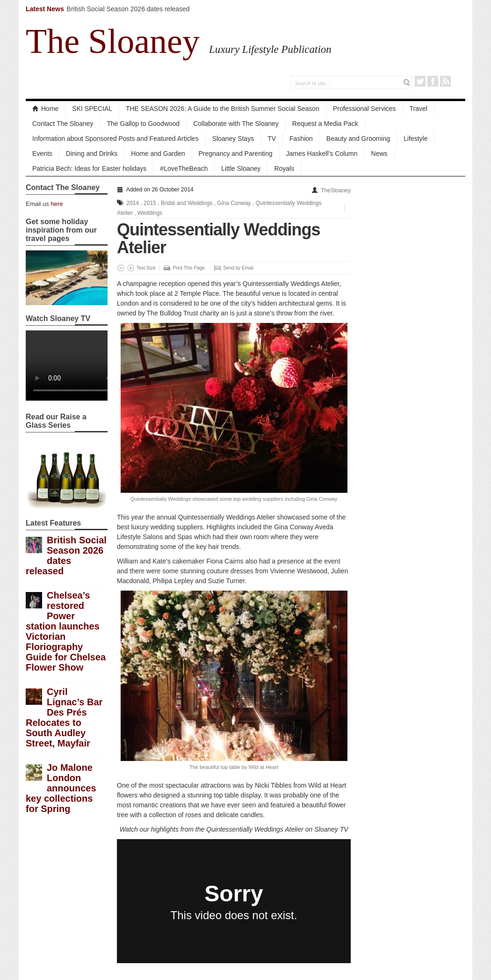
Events (42, 154)
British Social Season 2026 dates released (128, 9)
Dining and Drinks (92, 154)
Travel (419, 109)
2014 (133, 203)
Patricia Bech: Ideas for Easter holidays (89, 168)
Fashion (301, 139)
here (57, 204)
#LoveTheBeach (184, 168)
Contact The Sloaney (63, 124)
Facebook (433, 81)
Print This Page (189, 268)
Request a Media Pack (325, 124)
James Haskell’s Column (322, 154)
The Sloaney (113, 41)
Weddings (150, 213)
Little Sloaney (241, 168)
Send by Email (238, 268)
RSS (445, 81)
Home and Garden (158, 154)
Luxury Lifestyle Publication (270, 49)
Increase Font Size (131, 268)
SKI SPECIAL (92, 109)
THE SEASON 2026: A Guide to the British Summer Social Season (223, 109)
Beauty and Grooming (358, 139)
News (379, 154)
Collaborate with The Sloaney (236, 124)
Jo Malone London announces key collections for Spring (61, 788)
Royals (284, 168)
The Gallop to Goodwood (144, 124)
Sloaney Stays (233, 139)
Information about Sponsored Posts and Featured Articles (116, 139)
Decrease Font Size (121, 268)
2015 (150, 203)
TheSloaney (336, 190)
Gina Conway (234, 203)
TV (272, 139)
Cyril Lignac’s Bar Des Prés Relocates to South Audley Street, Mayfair (64, 717)
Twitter (420, 81)
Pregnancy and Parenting (236, 154)
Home (45, 109)
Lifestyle (415, 139)
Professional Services (365, 109)
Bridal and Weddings (187, 203)
